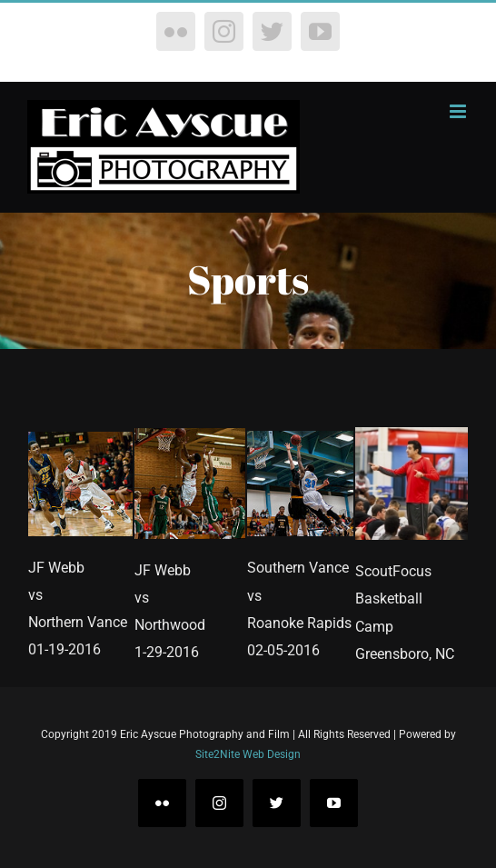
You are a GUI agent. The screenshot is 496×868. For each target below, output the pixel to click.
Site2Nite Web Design (248, 754)
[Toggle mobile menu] (459, 111)
